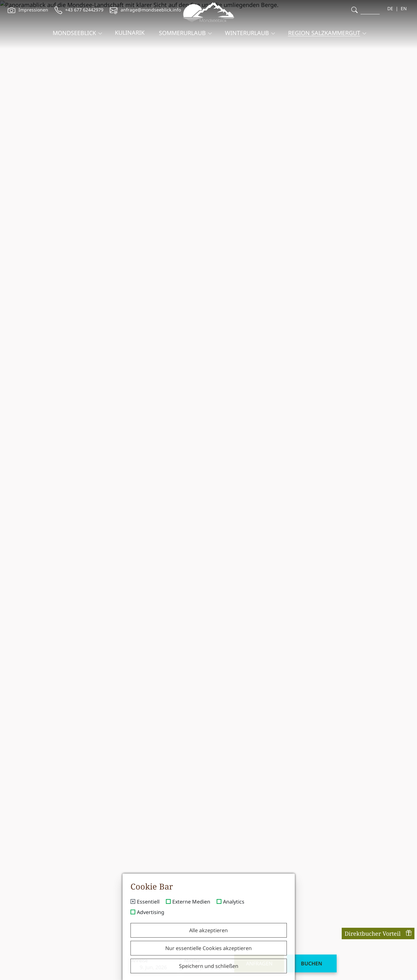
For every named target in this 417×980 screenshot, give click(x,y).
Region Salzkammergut (324, 28)
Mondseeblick (74, 28)
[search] (354, 10)
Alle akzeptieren (209, 930)
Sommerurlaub (182, 28)
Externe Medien (191, 902)
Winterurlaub (247, 28)
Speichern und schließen (209, 966)
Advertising (151, 912)
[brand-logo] (209, 11)
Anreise (115, 967)
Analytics (234, 902)
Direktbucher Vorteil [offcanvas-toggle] (378, 933)
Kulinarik (130, 27)
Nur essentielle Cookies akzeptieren (209, 948)
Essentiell (148, 902)
